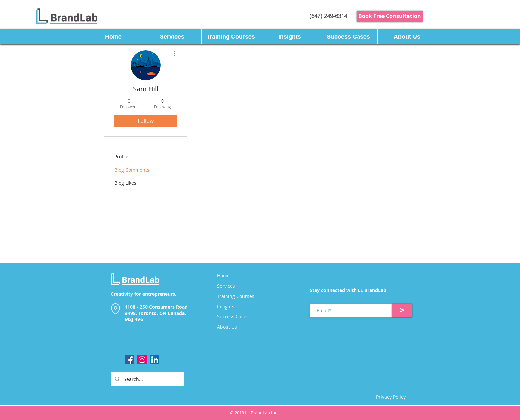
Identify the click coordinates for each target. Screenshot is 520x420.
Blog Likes (125, 183)
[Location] (115, 309)
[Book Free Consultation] (390, 16)
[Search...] (147, 379)
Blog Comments (132, 170)
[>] (402, 310)
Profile (121, 156)
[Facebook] (129, 360)
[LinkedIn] (155, 360)
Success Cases (233, 317)
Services (226, 286)
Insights (226, 307)
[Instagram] (142, 360)
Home (223, 276)
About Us (227, 327)
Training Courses (236, 296)
